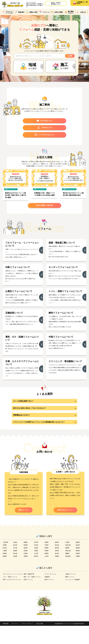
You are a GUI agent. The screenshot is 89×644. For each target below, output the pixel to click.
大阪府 (36, 569)
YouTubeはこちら (45, 121)
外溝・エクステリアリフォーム (13, 598)
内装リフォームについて (11, 191)
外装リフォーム (49, 598)
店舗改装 (47, 595)
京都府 (26, 569)
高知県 (78, 572)
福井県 (26, 566)
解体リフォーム (70, 595)
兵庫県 (47, 569)
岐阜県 (57, 566)
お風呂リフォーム (71, 592)
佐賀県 (15, 574)
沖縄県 (78, 574)
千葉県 (47, 563)
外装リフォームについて (40, 191)
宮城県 (47, 560)
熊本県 (36, 574)
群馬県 (26, 563)
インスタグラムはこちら (44, 136)
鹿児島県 (68, 574)
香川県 (57, 572)
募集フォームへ (24, 528)
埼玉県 (36, 563)
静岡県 (67, 566)
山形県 (67, 560)
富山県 (5, 566)
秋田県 (57, 560)
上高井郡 (6, 560)
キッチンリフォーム (51, 592)
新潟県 (78, 563)
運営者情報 (6, 642)
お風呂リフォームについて (70, 191)
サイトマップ (16, 642)
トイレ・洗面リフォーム (10, 595)
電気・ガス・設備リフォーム (33, 595)
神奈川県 (68, 563)
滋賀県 (15, 569)
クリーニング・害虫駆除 (73, 598)
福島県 (78, 560)
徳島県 (47, 572)
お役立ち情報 (42, 642)
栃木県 (15, 563)
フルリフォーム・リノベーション (13, 592)
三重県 (5, 569)
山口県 (36, 572)
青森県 (26, 560)
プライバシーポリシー (29, 642)
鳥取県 (78, 569)
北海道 (15, 560)
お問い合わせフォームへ (65, 528)
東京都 (57, 563)
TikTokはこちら (45, 128)
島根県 (5, 572)
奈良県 (57, 569)
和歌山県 (68, 569)
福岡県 (5, 574)
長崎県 (26, 574)
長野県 (47, 566)
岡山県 (15, 572)
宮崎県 (57, 574)
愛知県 (78, 566)
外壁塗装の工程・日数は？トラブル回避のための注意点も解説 (44, 197)
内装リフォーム (29, 598)
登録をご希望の (56, 3)
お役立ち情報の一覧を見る (44, 208)
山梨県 (36, 566)
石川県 (15, 566)
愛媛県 (67, 572)
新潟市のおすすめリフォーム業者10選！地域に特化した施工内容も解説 (15, 197)
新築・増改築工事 (29, 592)
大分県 (47, 574)
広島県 (26, 572)
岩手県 (36, 560)
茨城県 (5, 563)
